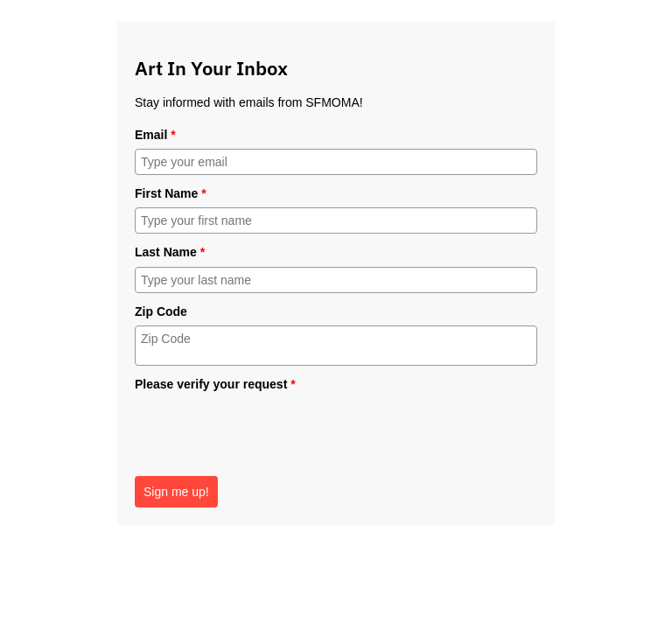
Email (155, 135)
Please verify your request (215, 384)
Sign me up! (176, 492)
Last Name (170, 252)
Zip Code (161, 311)
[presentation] (268, 433)
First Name (171, 193)
